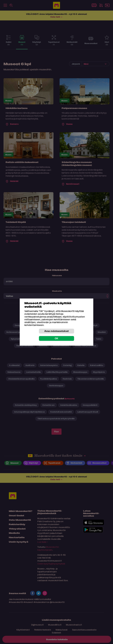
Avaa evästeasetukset (56, 331)
